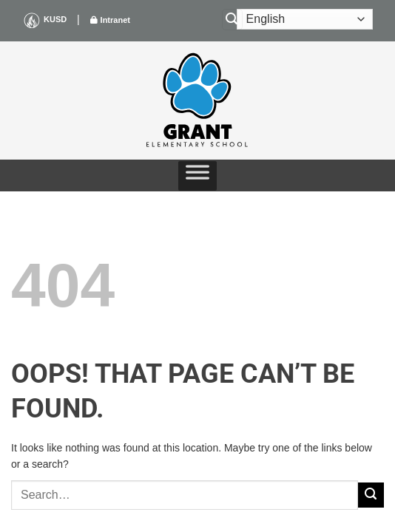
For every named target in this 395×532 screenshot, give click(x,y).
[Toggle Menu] (197, 176)
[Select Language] (305, 19)
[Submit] (371, 495)
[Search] (232, 20)
